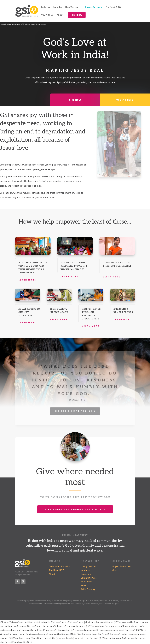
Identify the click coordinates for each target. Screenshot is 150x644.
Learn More (27, 280)
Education (86, 574)
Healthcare (86, 582)
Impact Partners (93, 7)
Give (114, 570)
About (60, 15)
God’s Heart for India (51, 7)
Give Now (77, 15)
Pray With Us (47, 15)
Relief (84, 585)
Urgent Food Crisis (122, 566)
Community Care (89, 578)
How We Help (72, 7)
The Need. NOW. (113, 7)
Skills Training (88, 589)
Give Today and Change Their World (75, 509)
